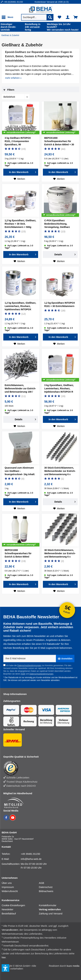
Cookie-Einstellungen (13, 905)
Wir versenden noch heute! (64, 27)
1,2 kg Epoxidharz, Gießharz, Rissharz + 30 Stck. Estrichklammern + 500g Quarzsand (20, 224)
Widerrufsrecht (10, 891)
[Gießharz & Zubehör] (11, 35)
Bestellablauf (9, 913)
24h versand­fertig (35, 27)
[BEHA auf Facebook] (7, 820)
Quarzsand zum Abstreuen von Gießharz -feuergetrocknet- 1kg (20, 472)
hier (4, 957)
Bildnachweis (46, 891)
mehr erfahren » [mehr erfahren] (13, 78)
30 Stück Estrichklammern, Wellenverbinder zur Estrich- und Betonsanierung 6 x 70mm (60, 472)
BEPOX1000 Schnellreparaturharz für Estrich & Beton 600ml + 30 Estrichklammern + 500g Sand (59, 142)
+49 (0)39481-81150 (13, 2)
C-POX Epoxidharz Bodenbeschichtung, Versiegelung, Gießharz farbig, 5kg (57, 224)
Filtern (9, 90)
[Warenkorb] (76, 17)
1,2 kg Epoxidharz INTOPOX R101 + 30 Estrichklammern (60, 304)
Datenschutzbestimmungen (29, 665)
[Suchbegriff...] (37, 17)
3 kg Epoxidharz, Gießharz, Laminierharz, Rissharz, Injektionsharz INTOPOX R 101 (59, 389)
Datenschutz (46, 887)
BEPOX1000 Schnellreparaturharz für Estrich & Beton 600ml (18, 553)
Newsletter (8, 909)
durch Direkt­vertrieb (12, 27)
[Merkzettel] (60, 17)
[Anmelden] (65, 659)
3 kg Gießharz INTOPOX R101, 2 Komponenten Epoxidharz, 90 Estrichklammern (18, 142)
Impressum (8, 887)
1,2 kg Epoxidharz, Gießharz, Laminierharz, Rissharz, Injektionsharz (20, 307)
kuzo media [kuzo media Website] (73, 966)
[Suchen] (50, 17)
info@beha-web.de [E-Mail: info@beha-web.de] (31, 859)
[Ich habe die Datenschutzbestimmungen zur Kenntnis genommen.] (4, 665)
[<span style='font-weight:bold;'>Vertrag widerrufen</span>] (58, 909)
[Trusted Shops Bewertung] (39, 768)
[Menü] (8, 17)
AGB (23, 674)
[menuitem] (18, 2)
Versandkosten (10, 930)
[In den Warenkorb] (21, 172)
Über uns (7, 883)
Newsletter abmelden (50, 680)
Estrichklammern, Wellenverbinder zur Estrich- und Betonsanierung (20, 389)
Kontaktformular (48, 905)
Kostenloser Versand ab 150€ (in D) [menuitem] (52, 2)
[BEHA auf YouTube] (13, 820)
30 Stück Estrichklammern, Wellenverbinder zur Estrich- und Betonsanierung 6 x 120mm (60, 554)
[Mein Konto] (68, 17)
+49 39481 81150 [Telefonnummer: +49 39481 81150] (30, 854)
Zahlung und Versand (51, 913)
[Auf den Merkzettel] (19, 179)
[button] (5, 968)
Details (65, 254)
